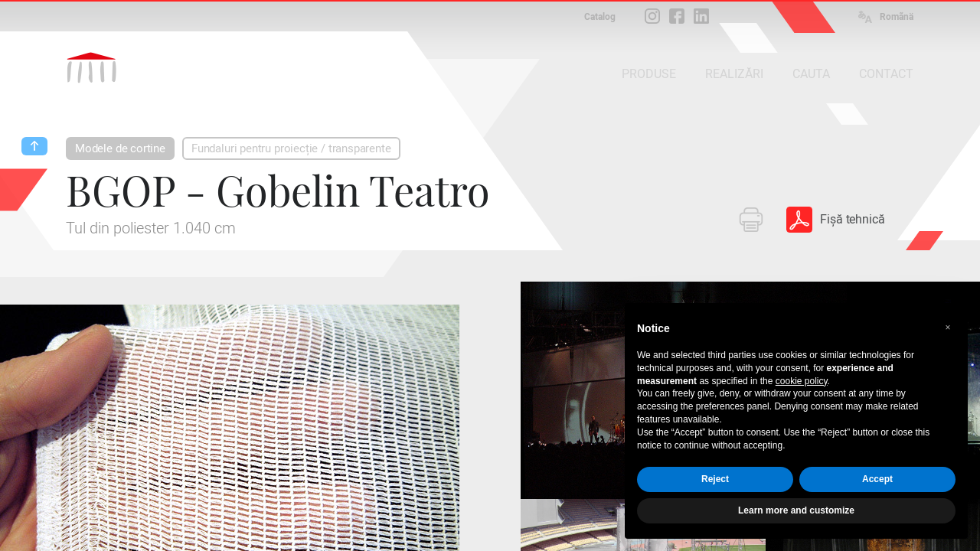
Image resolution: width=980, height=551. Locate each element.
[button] (948, 328)
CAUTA (811, 74)
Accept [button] (877, 479)
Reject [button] (715, 479)
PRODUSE (649, 74)
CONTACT (886, 74)
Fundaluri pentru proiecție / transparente (291, 148)
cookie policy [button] (802, 381)
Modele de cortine (120, 148)
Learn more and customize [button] (796, 510)
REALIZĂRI (734, 74)
